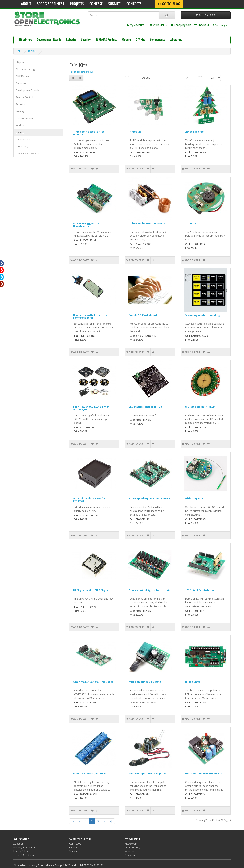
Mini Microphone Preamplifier (148, 773)
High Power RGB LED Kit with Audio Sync (91, 408)
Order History (132, 848)
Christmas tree (194, 132)
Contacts (134, 4)
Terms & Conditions (24, 855)
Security (86, 40)
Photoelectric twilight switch (203, 773)
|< (73, 821)
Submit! (114, 4)
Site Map (74, 851)
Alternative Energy (26, 69)
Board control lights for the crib (150, 590)
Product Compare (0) (81, 72)
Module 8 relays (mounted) (90, 773)
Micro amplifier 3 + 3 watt (145, 682)
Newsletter (131, 855)
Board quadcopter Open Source (149, 498)
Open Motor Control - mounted (93, 682)
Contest (96, 4)
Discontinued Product (28, 154)
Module (126, 40)
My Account (131, 844)
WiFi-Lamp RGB (194, 498)
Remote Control (24, 97)
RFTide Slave (192, 682)
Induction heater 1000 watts (147, 223)
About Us (18, 844)
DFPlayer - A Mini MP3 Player (91, 590)
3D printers (25, 40)
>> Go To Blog (169, 4)
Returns (73, 848)
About (26, 4)
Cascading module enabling (202, 315)
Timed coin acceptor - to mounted (89, 133)
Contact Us (75, 844)
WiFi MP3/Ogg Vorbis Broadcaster (86, 225)
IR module (135, 132)
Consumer (21, 83)
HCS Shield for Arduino (199, 590)
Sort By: (129, 76)
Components (157, 40)
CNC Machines (24, 76)
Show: (199, 76)
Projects (77, 4)
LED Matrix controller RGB (145, 407)
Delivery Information (24, 848)
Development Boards (49, 40)
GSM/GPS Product (106, 40)
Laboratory (176, 40)
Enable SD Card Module (144, 315)
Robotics (71, 40)
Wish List (130, 851)
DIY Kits (140, 40)
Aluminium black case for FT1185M (89, 500)
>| (111, 821)
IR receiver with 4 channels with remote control (93, 316)
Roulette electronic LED (200, 407)
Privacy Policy (21, 851)
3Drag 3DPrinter (51, 4)
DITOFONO (191, 223)
